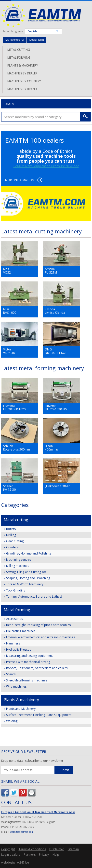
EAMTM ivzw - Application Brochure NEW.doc (46, 166)
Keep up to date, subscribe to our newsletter (32, 761)
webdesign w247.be (15, 862)
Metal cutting (19, 50)
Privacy (44, 855)
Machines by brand (22, 89)
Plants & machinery (23, 65)
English (32, 31)
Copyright (8, 849)
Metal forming (19, 58)
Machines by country (24, 81)
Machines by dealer (22, 73)
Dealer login (37, 40)
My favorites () (15, 40)
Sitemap (73, 849)
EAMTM (41, 15)
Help (56, 855)
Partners (30, 855)
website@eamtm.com (22, 832)
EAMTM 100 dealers (34, 140)
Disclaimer (57, 849)
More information (20, 180)
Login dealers (11, 855)
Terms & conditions (32, 849)
